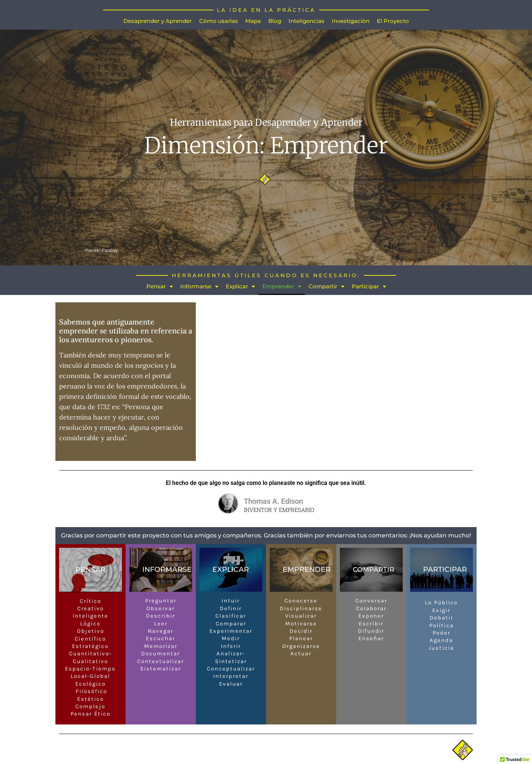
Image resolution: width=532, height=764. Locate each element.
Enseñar (371, 639)
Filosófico (90, 692)
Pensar (160, 287)
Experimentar (231, 631)
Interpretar (231, 676)
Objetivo (91, 631)
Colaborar (371, 609)
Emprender (282, 287)
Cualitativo (91, 661)
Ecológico (91, 684)
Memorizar (161, 646)
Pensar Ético (91, 714)
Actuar (301, 654)
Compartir (326, 287)
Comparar (231, 624)
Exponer (371, 616)
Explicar (240, 287)
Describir (161, 616)
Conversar (371, 601)
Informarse (199, 287)
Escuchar (161, 639)
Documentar (161, 654)
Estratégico (90, 646)
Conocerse (301, 601)
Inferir (231, 646)
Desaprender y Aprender (158, 21)
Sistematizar (161, 669)
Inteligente (91, 616)
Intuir (231, 601)
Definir (231, 609)
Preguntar (161, 601)
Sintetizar (231, 661)
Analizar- (231, 654)
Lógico (90, 624)
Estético (91, 699)
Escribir (371, 624)
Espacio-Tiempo (90, 669)
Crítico (91, 601)
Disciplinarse (301, 609)
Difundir (371, 631)
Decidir (301, 631)
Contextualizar (161, 661)
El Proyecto (393, 21)
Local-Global (90, 676)
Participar (369, 287)
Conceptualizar (231, 669)
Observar (161, 609)
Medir (231, 639)
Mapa (253, 21)
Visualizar (301, 616)
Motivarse (301, 624)
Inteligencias (306, 21)
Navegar (161, 631)
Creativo (91, 609)
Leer (161, 624)
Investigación (351, 21)
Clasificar (231, 616)
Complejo (90, 707)
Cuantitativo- (91, 654)
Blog (275, 21)
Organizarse (301, 646)
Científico (90, 639)
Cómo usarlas (219, 21)
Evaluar (231, 684)
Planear (301, 639)
